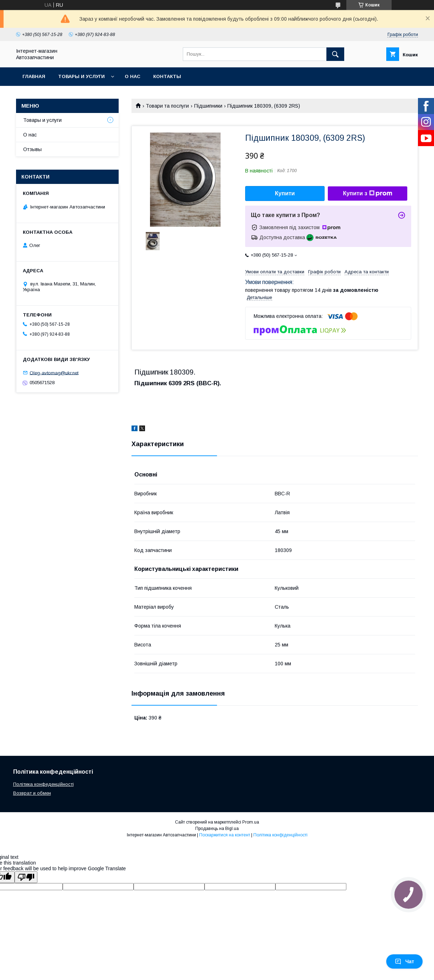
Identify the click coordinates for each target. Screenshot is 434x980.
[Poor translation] (26, 877)
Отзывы (32, 149)
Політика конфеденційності (43, 784)
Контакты (167, 76)
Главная (34, 76)
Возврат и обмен (32, 793)
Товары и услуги (81, 76)
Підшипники (208, 106)
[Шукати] (335, 54)
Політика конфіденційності (280, 835)
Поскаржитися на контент (225, 835)
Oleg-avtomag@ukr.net (54, 373)
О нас (133, 76)
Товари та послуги (167, 106)
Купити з (367, 194)
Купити (285, 193)
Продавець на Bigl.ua (217, 829)
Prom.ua (251, 822)
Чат (404, 961)
